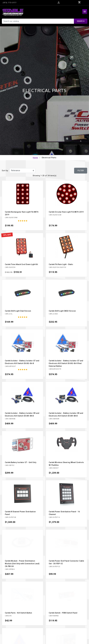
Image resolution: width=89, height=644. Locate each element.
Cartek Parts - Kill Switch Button (19, 613)
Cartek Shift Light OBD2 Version (62, 311)
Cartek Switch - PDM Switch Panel (63, 613)
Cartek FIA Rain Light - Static (61, 264)
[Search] (44, 21)
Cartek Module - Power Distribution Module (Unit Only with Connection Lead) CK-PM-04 (22, 564)
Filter (81, 170)
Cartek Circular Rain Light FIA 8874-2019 (66, 212)
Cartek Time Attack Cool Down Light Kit (21, 264)
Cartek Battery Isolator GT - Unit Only (21, 462)
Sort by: (5, 171)
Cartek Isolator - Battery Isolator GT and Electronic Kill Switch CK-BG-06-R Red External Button (66, 363)
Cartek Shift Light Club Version (18, 311)
